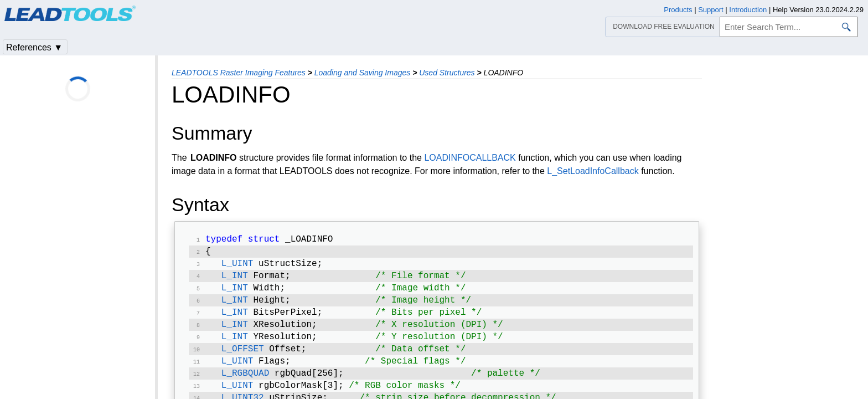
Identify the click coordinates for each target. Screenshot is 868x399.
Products (678, 10)
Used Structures (447, 73)
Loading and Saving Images (363, 73)
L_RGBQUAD (245, 387)
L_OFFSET (243, 360)
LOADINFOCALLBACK (470, 158)
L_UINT (237, 267)
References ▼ (34, 47)
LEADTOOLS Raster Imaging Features (239, 73)
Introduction (748, 10)
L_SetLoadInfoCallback (593, 171)
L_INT (235, 280)
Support (711, 10)
